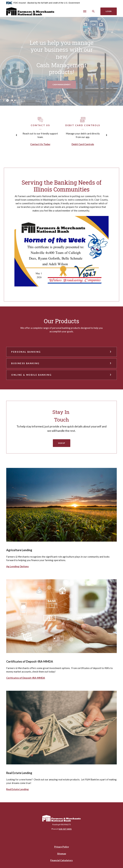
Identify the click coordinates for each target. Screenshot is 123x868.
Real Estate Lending (17, 789)
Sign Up (62, 443)
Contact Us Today (40, 144)
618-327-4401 (65, 829)
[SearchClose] (93, 11)
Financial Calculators (61, 860)
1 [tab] (12, 100)
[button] (61, 352)
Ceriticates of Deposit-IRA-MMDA (26, 678)
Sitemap (62, 854)
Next (107, 135)
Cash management (64, 84)
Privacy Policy (62, 847)
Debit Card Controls (83, 144)
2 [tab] (15, 100)
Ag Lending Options (17, 566)
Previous (16, 135)
